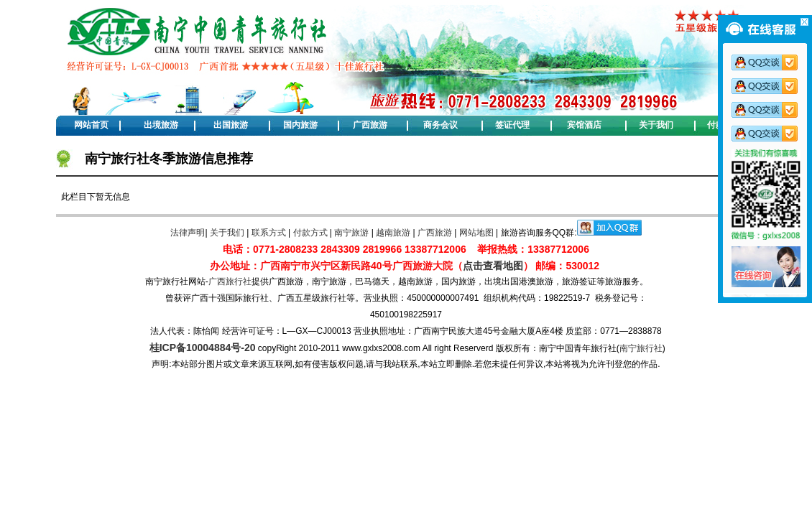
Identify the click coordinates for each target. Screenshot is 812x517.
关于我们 (656, 125)
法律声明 (188, 233)
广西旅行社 (230, 281)
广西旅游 (370, 125)
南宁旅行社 (641, 348)
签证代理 (512, 125)
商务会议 (440, 125)
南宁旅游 (351, 233)
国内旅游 (300, 125)
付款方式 (310, 233)
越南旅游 (393, 233)
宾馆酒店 (584, 125)
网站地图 (476, 233)
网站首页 (91, 125)
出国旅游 (231, 125)
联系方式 (269, 233)
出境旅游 (161, 125)
